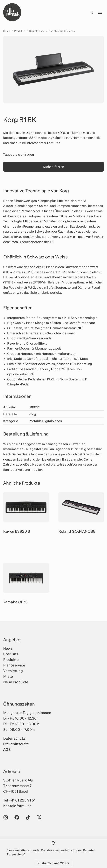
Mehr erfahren (54, 167)
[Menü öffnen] (100, 12)
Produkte (20, 31)
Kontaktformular (17, 806)
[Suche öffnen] (91, 12)
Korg (32, 414)
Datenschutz (14, 738)
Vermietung (13, 671)
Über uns (11, 654)
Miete (8, 676)
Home (7, 31)
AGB (7, 749)
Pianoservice (14, 665)
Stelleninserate (16, 744)
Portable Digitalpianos (62, 31)
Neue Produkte (16, 682)
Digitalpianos (37, 31)
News (8, 648)
